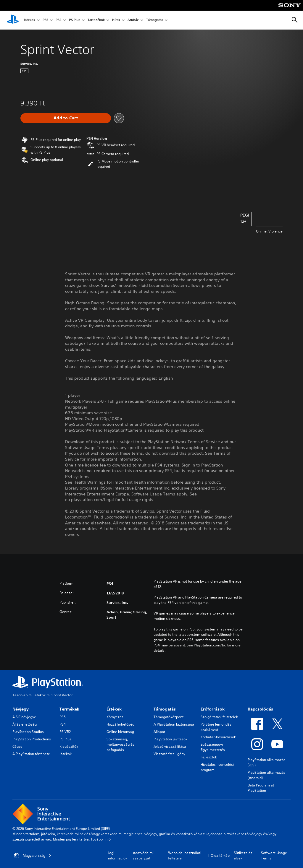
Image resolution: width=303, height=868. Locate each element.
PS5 (45, 20)
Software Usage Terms (274, 855)
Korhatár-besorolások (218, 737)
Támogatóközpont (169, 717)
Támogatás (155, 20)
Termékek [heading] (69, 709)
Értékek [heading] (114, 709)
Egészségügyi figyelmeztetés (213, 747)
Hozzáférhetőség (120, 724)
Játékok (29, 20)
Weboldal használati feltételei (185, 855)
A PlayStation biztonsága (174, 724)
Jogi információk (118, 855)
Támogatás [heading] (165, 709)
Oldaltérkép (220, 855)
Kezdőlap (20, 695)
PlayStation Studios (28, 732)
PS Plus (75, 20)
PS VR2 (65, 732)
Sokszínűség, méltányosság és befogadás (120, 744)
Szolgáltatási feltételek (219, 717)
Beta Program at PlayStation (261, 788)
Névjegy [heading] (21, 709)
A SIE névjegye (24, 717)
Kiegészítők (69, 746)
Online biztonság (120, 732)
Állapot (159, 732)
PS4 (59, 20)
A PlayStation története (31, 754)
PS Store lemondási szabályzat (216, 727)
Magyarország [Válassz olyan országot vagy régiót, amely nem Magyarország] (33, 856)
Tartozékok (96, 20)
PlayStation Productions (32, 739)
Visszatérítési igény (169, 754)
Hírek (116, 20)
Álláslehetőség (25, 724)
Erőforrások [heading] (213, 709)
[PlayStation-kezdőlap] (13, 20)
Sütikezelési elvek (244, 855)
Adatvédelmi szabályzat (143, 855)
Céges (17, 746)
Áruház (133, 20)
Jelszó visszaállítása (170, 746)
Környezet (115, 717)
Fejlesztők (209, 757)
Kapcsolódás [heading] (260, 709)
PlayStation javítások (170, 739)
